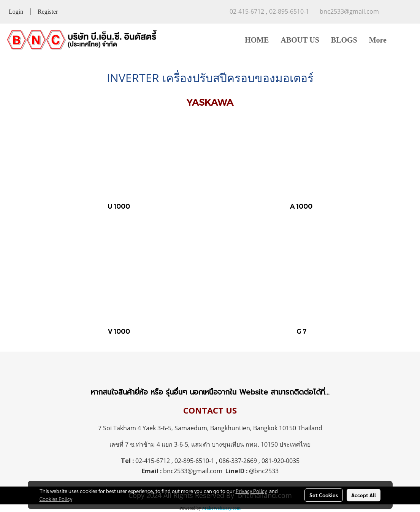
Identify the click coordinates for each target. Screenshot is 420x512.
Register (48, 12)
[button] (404, 40)
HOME (257, 40)
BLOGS (344, 40)
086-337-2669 (238, 461)
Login (16, 12)
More (378, 40)
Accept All (364, 495)
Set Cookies (324, 495)
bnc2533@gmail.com (193, 471)
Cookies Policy (56, 499)
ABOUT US (300, 40)
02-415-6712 (153, 461)
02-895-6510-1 (194, 461)
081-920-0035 (281, 461)
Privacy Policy (251, 491)
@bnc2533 (264, 471)
